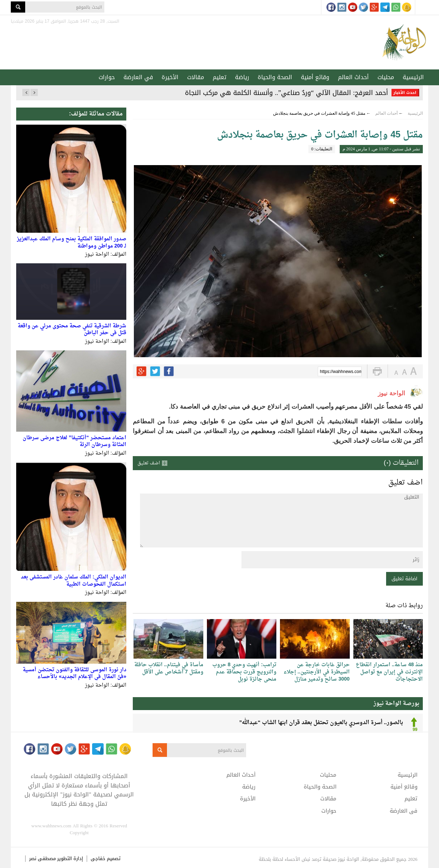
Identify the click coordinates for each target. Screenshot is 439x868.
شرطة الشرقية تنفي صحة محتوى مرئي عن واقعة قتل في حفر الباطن (72, 330)
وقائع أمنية (315, 77)
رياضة (242, 77)
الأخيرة (170, 77)
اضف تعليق (149, 463)
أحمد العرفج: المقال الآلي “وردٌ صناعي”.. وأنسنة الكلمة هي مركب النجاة (286, 93)
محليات (386, 77)
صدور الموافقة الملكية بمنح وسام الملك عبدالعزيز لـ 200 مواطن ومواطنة (72, 243)
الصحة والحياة (275, 77)
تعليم (219, 77)
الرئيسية (413, 77)
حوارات (107, 77)
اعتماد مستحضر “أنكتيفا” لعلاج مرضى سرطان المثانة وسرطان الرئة (74, 442)
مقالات (196, 77)
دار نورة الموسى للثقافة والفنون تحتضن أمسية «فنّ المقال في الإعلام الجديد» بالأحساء (74, 674)
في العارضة (138, 77)
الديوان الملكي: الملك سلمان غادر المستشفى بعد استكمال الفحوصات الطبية (74, 581)
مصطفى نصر (43, 858)
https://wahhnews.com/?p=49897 (341, 372)
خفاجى (98, 858)
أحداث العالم (353, 77)
